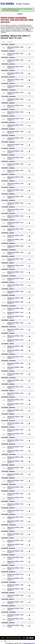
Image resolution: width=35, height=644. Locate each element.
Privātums (26, 4)
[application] (17, 638)
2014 (7, 22)
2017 (26, 20)
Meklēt (20, 14)
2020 (12, 20)
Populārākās (21, 18)
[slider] (13, 638)
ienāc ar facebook (14, 10)
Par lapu (19, 4)
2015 (3, 22)
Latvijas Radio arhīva (29, 643)
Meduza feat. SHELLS (14, 47)
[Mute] (27, 638)
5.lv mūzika (7, 3)
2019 (17, 20)
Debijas (12, 18)
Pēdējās (4, 18)
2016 (31, 20)
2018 (22, 20)
